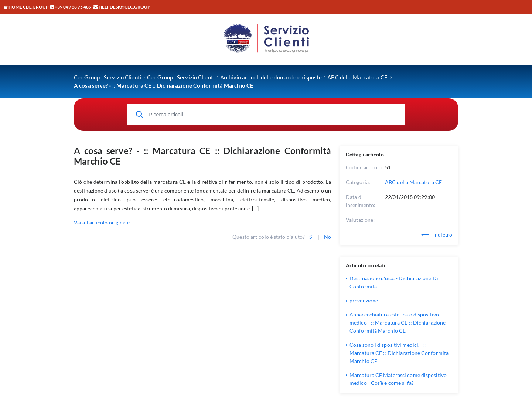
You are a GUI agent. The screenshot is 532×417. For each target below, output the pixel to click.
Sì (311, 237)
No (328, 237)
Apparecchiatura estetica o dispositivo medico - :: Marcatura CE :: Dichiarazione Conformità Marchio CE (398, 323)
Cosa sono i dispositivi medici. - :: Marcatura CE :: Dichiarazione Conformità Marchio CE (399, 353)
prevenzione (364, 300)
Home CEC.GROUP (26, 7)
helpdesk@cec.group (125, 7)
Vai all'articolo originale (102, 222)
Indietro (437, 235)
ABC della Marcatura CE (413, 182)
